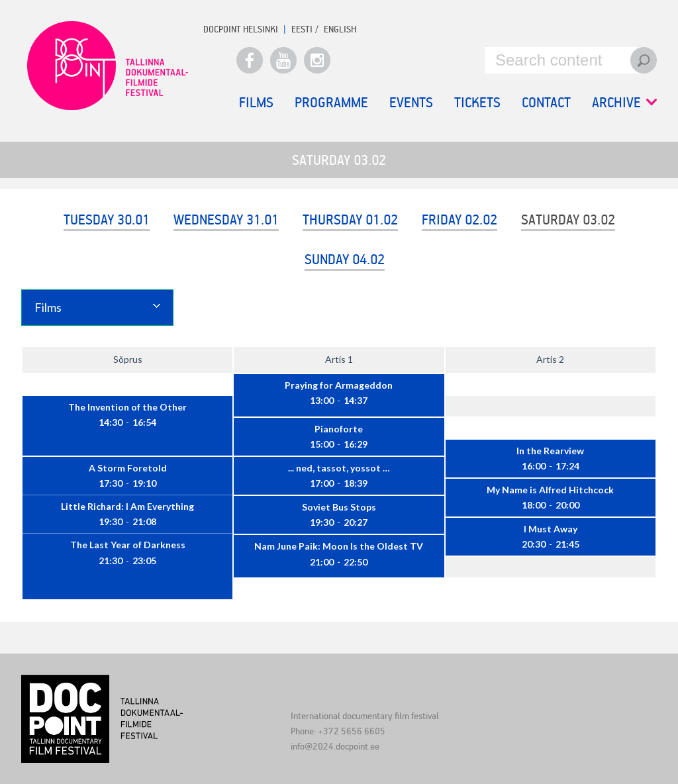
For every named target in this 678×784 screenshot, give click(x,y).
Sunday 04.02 (345, 259)
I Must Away (551, 529)
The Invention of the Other (127, 407)
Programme (331, 102)
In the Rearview (550, 451)
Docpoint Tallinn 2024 (107, 66)
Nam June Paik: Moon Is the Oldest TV (339, 546)
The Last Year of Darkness (128, 545)
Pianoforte (339, 429)
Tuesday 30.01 (107, 219)
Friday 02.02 (460, 219)
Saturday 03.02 (568, 219)
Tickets (477, 102)
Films (256, 102)
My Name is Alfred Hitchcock (550, 490)
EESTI (302, 29)
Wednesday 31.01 (226, 219)
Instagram (317, 60)
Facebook (250, 60)
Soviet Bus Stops (339, 507)
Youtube (283, 60)
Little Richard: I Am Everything (127, 506)
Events (411, 102)
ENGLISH (340, 29)
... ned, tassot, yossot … (339, 468)
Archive (624, 102)
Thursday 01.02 (350, 219)
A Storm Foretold (128, 468)
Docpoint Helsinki (241, 29)
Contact (546, 102)
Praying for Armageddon (339, 385)
